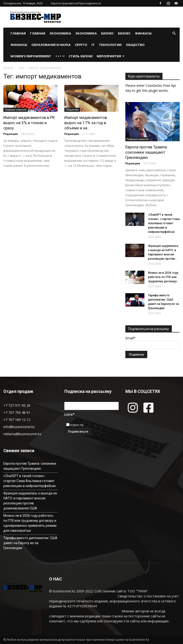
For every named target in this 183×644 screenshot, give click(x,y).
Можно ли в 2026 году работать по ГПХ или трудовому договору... (163, 277)
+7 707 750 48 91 (17, 412)
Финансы (143, 33)
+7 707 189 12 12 (17, 420)
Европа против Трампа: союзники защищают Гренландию (147, 152)
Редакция (11, 134)
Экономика (60, 33)
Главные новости (16, 110)
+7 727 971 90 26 (17, 405)
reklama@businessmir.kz (22, 434)
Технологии (110, 45)
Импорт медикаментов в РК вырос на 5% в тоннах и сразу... (29, 123)
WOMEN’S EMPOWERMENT (31, 56)
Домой (8, 68)
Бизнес (107, 33)
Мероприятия (111, 56)
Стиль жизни (81, 56)
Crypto (81, 45)
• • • (60, 56)
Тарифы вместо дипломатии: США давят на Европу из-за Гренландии (30, 543)
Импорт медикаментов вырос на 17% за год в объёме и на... (86, 123)
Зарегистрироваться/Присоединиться (76, 3)
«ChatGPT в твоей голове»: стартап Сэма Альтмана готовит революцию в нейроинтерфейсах (164, 223)
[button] (174, 33)
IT (93, 45)
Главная (18, 33)
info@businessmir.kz (19, 427)
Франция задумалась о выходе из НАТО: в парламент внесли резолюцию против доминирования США (30, 501)
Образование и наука (51, 45)
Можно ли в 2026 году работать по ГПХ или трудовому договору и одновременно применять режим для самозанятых (30, 523)
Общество (135, 45)
